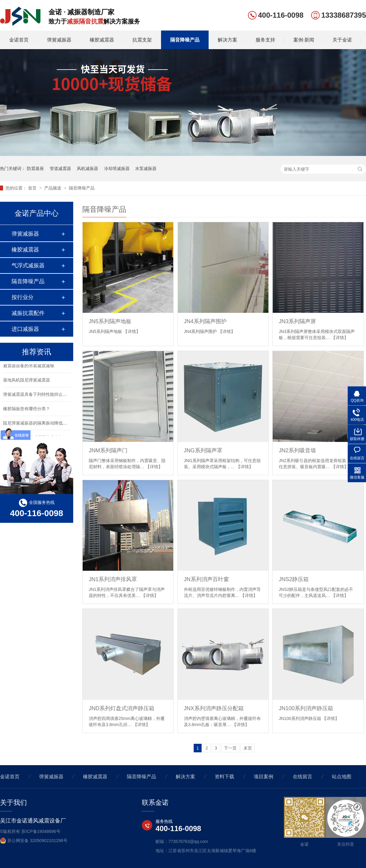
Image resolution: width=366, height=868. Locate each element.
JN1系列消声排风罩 (113, 579)
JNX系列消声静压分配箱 (214, 708)
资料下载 (224, 777)
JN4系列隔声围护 (205, 321)
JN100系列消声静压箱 (306, 708)
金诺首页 (19, 40)
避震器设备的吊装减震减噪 (29, 367)
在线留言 (303, 777)
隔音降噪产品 (185, 40)
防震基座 (35, 168)
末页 (248, 748)
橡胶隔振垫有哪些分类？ (27, 410)
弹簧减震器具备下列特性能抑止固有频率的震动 (48, 396)
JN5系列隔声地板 (110, 321)
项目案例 (264, 777)
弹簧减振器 (59, 40)
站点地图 (342, 777)
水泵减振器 (146, 168)
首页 (33, 188)
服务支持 (265, 40)
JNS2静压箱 (294, 579)
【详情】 (132, 331)
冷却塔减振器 (117, 168)
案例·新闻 (304, 40)
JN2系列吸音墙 (297, 450)
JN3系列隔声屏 (297, 321)
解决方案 (228, 40)
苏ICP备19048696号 (41, 831)
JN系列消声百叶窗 (206, 579)
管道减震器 (60, 168)
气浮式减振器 (28, 266)
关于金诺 (342, 40)
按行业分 (23, 297)
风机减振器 (88, 168)
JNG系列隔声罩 (203, 450)
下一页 (230, 748)
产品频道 (53, 188)
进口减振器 (25, 329)
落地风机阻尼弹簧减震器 (27, 381)
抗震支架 (142, 40)
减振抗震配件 (28, 313)
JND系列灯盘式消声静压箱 (122, 708)
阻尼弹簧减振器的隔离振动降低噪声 (37, 424)
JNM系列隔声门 (108, 450)
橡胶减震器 (102, 40)
